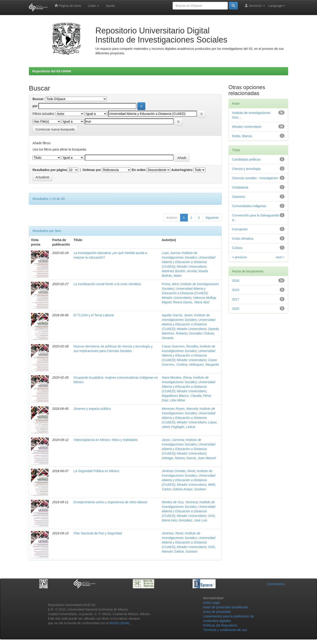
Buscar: (38, 99)
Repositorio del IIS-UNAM (52, 71)
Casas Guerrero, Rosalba (180, 346)
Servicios (255, 6)
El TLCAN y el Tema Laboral (94, 315)
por (35, 106)
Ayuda (110, 6)
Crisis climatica (243, 239)
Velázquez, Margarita (204, 365)
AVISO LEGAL (120, 623)
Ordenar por (92, 170)
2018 (236, 281)
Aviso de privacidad (217, 612)
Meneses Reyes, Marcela (180, 409)
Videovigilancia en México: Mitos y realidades (106, 440)
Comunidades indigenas (249, 206)
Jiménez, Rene (172, 533)
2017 (236, 299)
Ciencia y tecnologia (246, 169)
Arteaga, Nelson (173, 458)
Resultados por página (50, 170)
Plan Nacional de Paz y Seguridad (98, 533)
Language (277, 6)
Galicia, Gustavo (186, 551)
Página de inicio (68, 6)
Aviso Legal (211, 603)
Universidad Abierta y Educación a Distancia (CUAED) (188, 262)
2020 (236, 309)
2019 (236, 290)
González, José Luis (193, 520)
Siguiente (212, 218)
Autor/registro (182, 170)
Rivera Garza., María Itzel (191, 302)
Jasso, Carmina (173, 440)
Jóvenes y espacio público (92, 409)
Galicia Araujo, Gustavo (190, 489)
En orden (139, 170)
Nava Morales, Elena (176, 377)
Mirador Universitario (191, 267)
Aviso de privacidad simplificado (226, 607)
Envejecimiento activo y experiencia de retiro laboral (110, 502)
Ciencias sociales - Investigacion (255, 178)
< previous (240, 257)
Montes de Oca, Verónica (180, 502)
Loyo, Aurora (171, 253)
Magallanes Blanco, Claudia (181, 396)
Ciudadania (240, 187)
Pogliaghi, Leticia (183, 427)
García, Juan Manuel (201, 458)
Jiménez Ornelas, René (178, 471)
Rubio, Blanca (242, 136)
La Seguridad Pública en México (97, 471)
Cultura (237, 248)
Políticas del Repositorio (220, 625)
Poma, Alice (170, 284)
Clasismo (239, 197)
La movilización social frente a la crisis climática (107, 284)
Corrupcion (240, 229)
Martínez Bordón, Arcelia (179, 271)
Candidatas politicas (246, 159)
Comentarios (276, 584)
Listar (93, 6)
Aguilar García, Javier (177, 315)
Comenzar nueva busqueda (55, 129)
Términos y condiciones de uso (225, 630)
